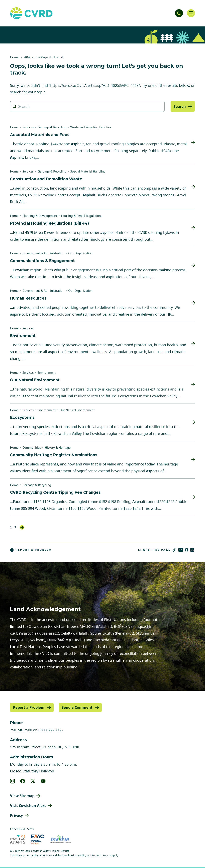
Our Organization (80, 253)
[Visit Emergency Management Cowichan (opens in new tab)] (38, 839)
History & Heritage (58, 447)
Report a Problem (31, 550)
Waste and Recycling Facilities (91, 127)
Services (28, 127)
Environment (47, 372)
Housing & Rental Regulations (82, 216)
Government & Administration (43, 253)
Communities (32, 447)
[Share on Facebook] (187, 550)
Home (14, 57)
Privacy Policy (78, 855)
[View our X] (33, 781)
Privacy (16, 815)
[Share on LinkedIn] (192, 550)
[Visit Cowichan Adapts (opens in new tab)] (18, 839)
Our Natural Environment (77, 410)
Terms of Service (101, 855)
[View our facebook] (23, 781)
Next (22, 527)
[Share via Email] (181, 550)
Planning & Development (40, 216)
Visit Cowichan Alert (28, 805)
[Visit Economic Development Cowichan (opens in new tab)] (60, 839)
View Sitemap (22, 796)
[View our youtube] (43, 781)
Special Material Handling (88, 171)
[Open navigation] (191, 13)
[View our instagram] (13, 781)
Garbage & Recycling (52, 127)
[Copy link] (174, 550)
